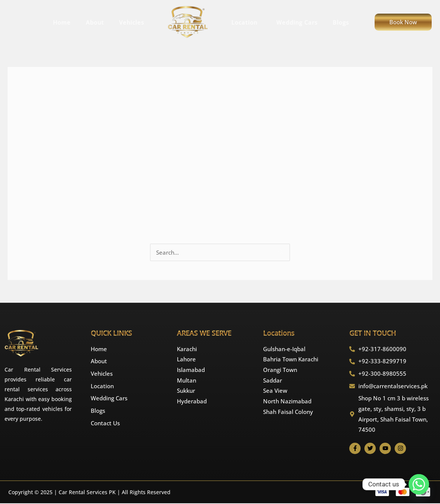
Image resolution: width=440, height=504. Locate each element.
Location (246, 22)
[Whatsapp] (419, 484)
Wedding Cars (297, 22)
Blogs (341, 22)
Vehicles (132, 22)
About (95, 22)
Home (62, 22)
